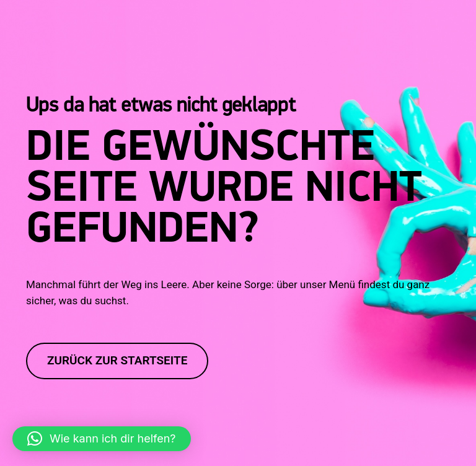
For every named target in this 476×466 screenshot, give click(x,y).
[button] (102, 439)
